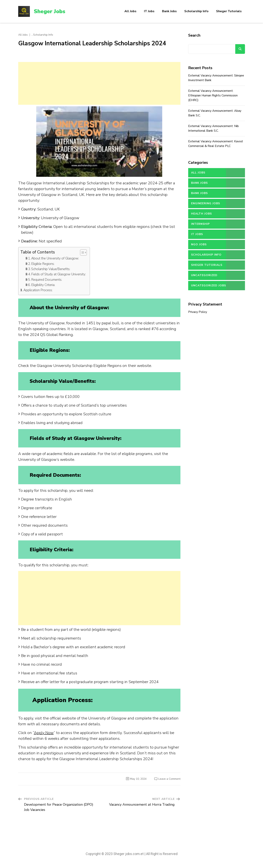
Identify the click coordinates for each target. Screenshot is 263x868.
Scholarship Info (196, 11)
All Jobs (130, 11)
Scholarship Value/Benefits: (51, 269)
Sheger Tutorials (229, 11)
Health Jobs (201, 214)
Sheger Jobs (50, 11)
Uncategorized (204, 275)
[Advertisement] (99, 83)
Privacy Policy (198, 312)
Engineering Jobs (206, 203)
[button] (81, 252)
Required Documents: (47, 280)
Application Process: (38, 290)
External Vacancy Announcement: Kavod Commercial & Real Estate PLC (215, 144)
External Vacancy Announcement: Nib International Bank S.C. (213, 128)
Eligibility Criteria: (43, 285)
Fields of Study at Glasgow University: (59, 274)
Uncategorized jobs (209, 285)
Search (194, 35)
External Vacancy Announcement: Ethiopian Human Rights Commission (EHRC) (213, 95)
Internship (200, 224)
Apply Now (44, 733)
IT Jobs (149, 11)
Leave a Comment (169, 779)
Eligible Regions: (43, 264)
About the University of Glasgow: (55, 258)
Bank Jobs (169, 11)
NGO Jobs (199, 244)
